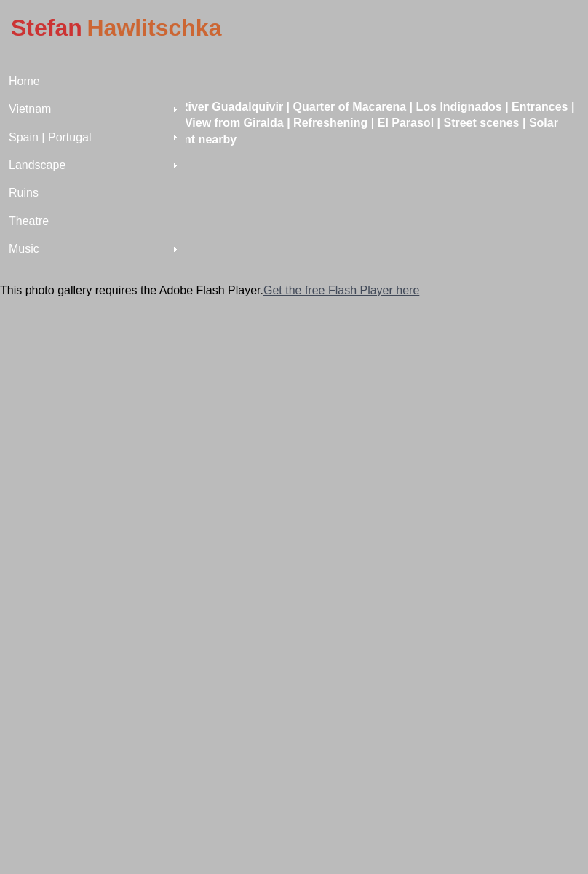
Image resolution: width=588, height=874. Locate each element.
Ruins (24, 193)
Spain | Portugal (50, 137)
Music (24, 249)
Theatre (29, 221)
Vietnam (30, 109)
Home (24, 81)
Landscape (37, 165)
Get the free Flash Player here (341, 290)
